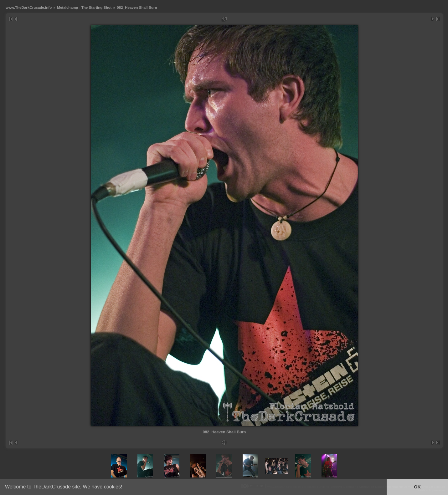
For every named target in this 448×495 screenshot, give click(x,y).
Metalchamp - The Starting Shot (84, 7)
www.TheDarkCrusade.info (29, 7)
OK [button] (417, 487)
